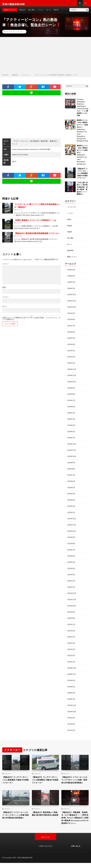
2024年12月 (72, 369)
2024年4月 (71, 418)
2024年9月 (71, 388)
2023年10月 (72, 455)
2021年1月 (71, 658)
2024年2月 (71, 431)
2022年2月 (71, 578)
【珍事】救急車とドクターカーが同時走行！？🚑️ (35, 222)
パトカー (41, 12)
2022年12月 (72, 517)
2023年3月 (71, 498)
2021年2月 (71, 652)
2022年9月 (71, 535)
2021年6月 (71, 627)
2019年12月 (72, 701)
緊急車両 (71, 252)
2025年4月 (71, 345)
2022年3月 (71, 572)
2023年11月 (72, 449)
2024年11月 (72, 375)
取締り (70, 221)
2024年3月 (71, 424)
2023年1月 (71, 510)
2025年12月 (72, 295)
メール (5, 299)
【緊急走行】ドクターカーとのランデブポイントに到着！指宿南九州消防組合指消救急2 (75, 777)
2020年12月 (72, 664)
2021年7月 (71, 621)
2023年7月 (71, 474)
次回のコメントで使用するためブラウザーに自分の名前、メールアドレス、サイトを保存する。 (31, 320)
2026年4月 (71, 271)
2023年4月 (71, 492)
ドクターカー (20, 34)
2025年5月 (71, 338)
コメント (6, 266)
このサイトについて (46, 851)
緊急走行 (23, 12)
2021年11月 (72, 596)
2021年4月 (71, 639)
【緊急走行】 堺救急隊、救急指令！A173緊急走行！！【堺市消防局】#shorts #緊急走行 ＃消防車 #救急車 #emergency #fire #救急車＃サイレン (75, 820)
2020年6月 (71, 682)
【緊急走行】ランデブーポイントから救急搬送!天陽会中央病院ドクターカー (82, 175)
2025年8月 (71, 320)
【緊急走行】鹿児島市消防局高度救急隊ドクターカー (37, 235)
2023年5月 (71, 486)
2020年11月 (72, 670)
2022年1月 (71, 584)
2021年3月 (71, 646)
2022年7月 (71, 547)
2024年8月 (71, 394)
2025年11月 (72, 302)
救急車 (70, 227)
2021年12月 (72, 590)
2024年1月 (71, 437)
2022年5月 (71, 560)
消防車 (56, 12)
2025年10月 (72, 308)
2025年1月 (71, 363)
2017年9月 (71, 719)
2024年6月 (71, 406)
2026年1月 (71, 289)
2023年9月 (71, 461)
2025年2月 (71, 357)
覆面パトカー (72, 258)
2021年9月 (71, 609)
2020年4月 (71, 689)
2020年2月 (71, 695)
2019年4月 (71, 713)
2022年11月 (72, 523)
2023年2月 (71, 504)
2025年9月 (71, 314)
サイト (5, 309)
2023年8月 (71, 467)
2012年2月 (71, 725)
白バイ (49, 12)
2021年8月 (71, 615)
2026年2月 (71, 283)
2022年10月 (72, 529)
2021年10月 (72, 603)
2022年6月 (71, 553)
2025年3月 (71, 351)
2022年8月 (71, 541)
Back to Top (46, 842)
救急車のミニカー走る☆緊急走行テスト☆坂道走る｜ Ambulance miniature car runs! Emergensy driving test (82, 157)
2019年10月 (72, 707)
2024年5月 (71, 412)
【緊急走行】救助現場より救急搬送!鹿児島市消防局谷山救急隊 (45, 815)
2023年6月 (71, 480)
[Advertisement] (45, 58)
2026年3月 (71, 277)
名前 (5, 289)
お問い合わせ (76, 851)
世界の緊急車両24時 (25, 863)
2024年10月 (72, 381)
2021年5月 (71, 633)
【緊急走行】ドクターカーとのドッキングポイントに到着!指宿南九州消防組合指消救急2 (16, 817)
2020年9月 (71, 676)
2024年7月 (71, 400)
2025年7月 (71, 326)
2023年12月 (72, 443)
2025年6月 (71, 332)
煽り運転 (32, 12)
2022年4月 (71, 566)
